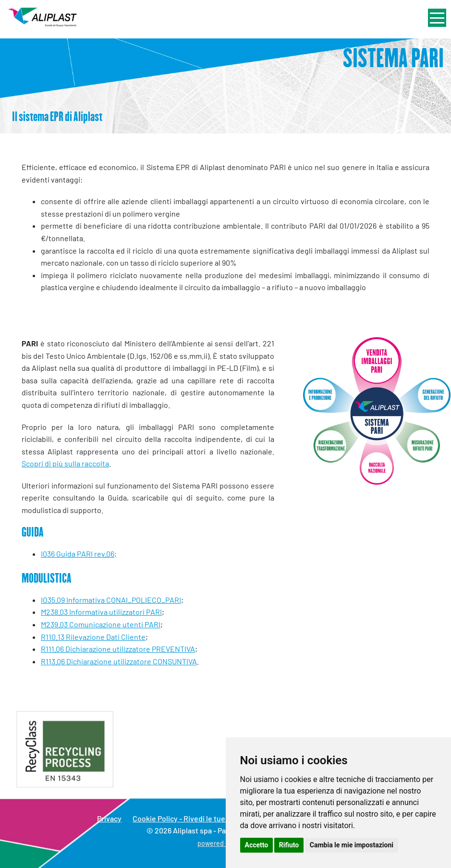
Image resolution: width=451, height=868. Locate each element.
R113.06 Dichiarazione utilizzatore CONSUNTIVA (119, 661)
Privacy (109, 818)
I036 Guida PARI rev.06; (79, 554)
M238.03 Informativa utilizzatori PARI (101, 612)
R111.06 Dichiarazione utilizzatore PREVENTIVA (118, 649)
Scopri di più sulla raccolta (65, 463)
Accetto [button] (257, 845)
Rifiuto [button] (289, 845)
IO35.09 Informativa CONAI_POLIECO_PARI (111, 600)
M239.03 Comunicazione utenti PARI (101, 624)
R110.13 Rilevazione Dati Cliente (93, 637)
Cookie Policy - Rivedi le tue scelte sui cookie (208, 818)
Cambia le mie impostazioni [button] (352, 845)
